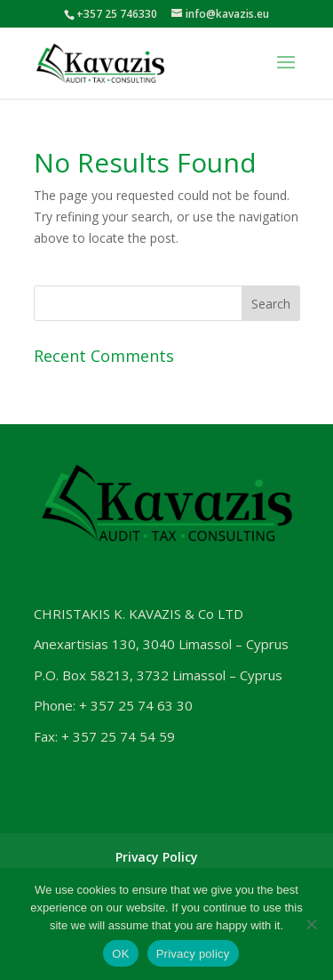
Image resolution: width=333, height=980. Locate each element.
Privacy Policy (157, 857)
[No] (311, 924)
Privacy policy (193, 954)
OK (120, 954)
